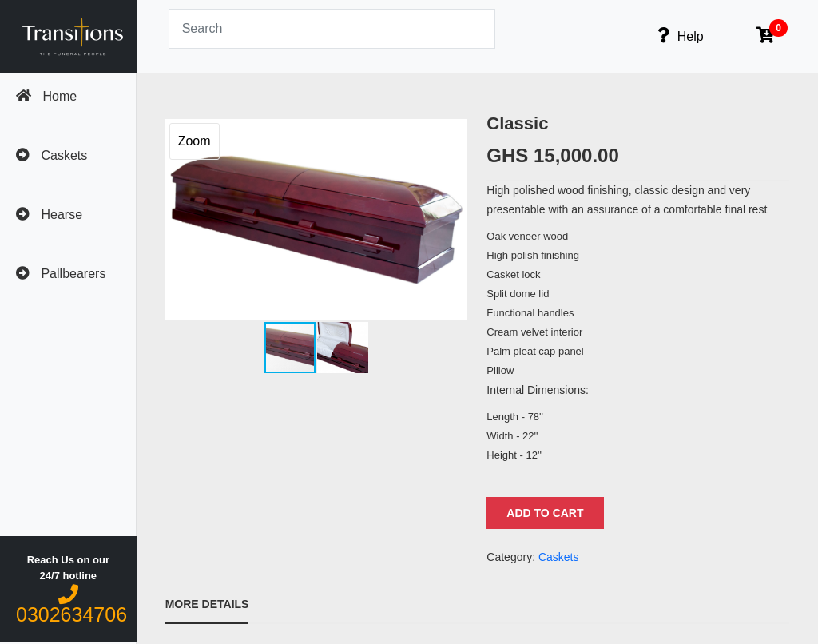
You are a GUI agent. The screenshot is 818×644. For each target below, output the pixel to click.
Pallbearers (61, 273)
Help (680, 35)
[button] (453, 220)
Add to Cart (545, 513)
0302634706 (71, 605)
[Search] (332, 29)
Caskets (52, 155)
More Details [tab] (207, 604)
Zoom (195, 141)
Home (46, 96)
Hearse (49, 214)
